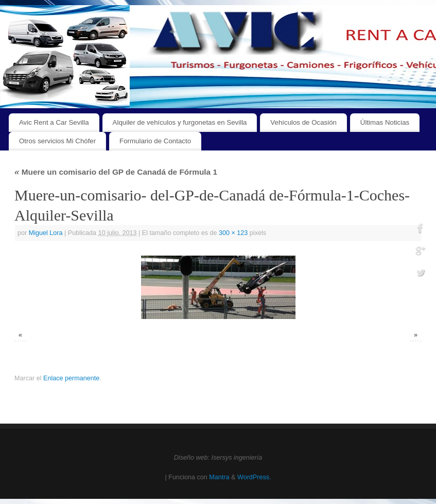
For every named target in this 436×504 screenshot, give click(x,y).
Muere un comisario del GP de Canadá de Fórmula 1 (116, 172)
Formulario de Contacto (155, 141)
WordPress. (254, 477)
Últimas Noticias (385, 122)
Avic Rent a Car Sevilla (54, 122)
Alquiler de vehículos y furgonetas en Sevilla (180, 122)
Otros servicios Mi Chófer (57, 141)
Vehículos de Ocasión (303, 122)
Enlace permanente (71, 378)
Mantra (219, 477)
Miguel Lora (46, 233)
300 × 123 (233, 233)
